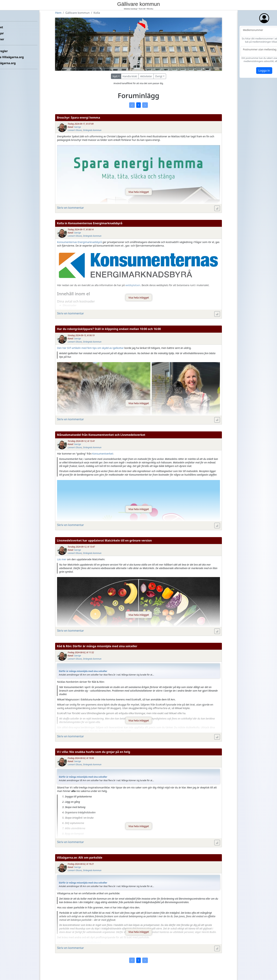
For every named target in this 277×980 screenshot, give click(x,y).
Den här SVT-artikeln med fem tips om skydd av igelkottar (90, 348)
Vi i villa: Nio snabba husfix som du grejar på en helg (94, 752)
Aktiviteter (146, 76)
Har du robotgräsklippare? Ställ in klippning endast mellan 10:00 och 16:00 (109, 329)
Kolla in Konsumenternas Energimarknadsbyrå (90, 223)
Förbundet (9, 27)
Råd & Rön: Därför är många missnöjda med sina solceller (97, 646)
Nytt (115, 76)
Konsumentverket (103, 454)
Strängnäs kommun (92, 130)
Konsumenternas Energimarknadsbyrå (79, 242)
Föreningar (10, 33)
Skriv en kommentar (70, 208)
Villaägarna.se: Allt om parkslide (80, 858)
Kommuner (10, 39)
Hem (5, 15)
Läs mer (62, 559)
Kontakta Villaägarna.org (20, 57)
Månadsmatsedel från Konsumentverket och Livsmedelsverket (101, 435)
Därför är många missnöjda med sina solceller (83, 671)
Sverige (78, 127)
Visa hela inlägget (139, 192)
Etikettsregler (12, 51)
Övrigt (159, 76)
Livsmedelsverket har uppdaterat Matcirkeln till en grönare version (104, 540)
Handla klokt (130, 76)
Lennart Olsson (75, 130)
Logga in (251, 71)
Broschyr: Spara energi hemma (78, 118)
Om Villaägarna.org (16, 63)
